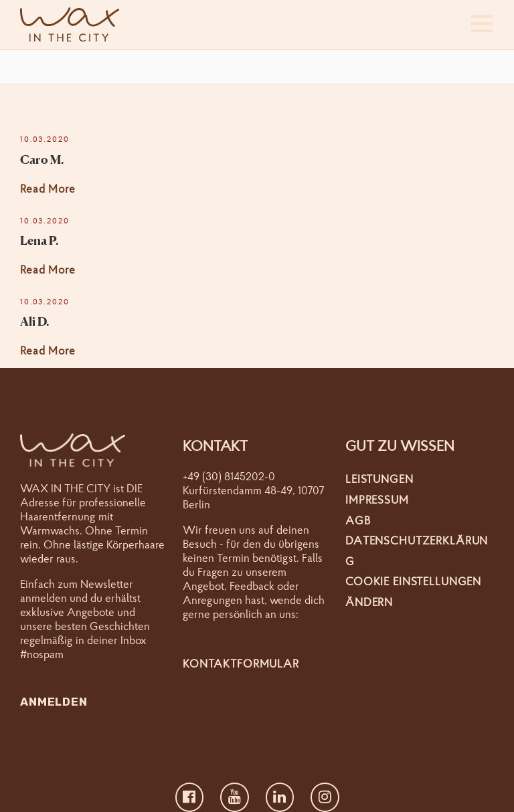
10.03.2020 (45, 139)
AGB (358, 520)
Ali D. (35, 321)
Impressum (377, 499)
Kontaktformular (241, 663)
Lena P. (39, 240)
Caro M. (42, 159)
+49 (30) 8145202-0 (229, 476)
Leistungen (379, 479)
